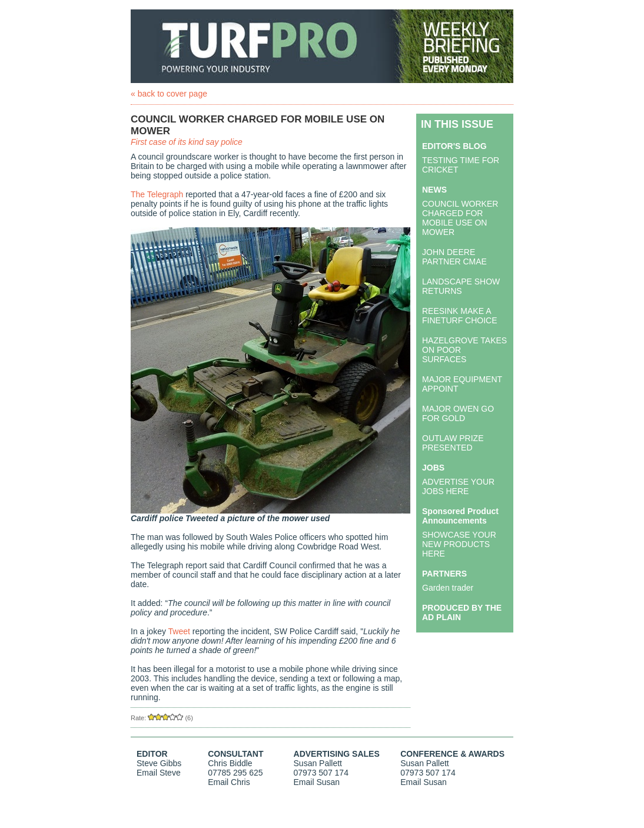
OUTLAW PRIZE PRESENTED (453, 443)
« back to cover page (169, 94)
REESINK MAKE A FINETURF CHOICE (460, 316)
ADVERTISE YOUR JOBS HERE (458, 486)
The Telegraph (157, 194)
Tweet (179, 631)
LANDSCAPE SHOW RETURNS (461, 286)
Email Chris (229, 782)
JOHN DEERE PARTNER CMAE (454, 257)
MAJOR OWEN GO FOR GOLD (458, 413)
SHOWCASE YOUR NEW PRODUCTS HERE (459, 544)
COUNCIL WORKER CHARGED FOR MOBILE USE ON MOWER (460, 218)
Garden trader (448, 588)
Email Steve (159, 773)
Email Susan (317, 782)
